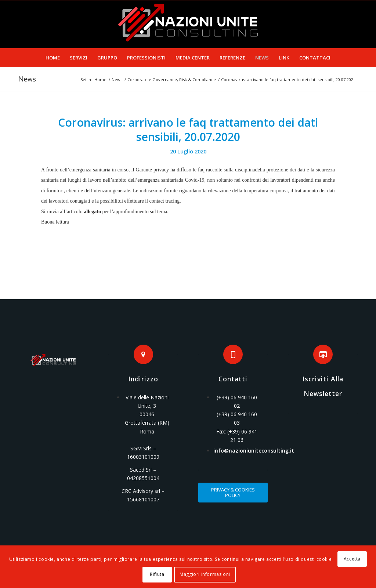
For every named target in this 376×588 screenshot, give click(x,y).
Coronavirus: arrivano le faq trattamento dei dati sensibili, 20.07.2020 (188, 130)
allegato (92, 212)
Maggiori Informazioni (205, 574)
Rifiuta (157, 574)
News (27, 79)
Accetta (352, 559)
